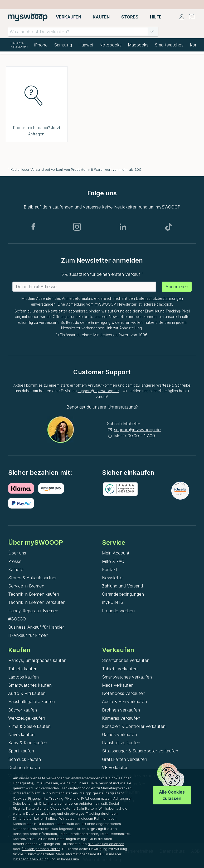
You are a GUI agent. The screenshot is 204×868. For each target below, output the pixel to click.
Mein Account (116, 553)
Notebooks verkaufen (124, 693)
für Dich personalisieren (41, 849)
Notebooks (110, 45)
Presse (15, 561)
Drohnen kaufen (24, 767)
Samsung (63, 45)
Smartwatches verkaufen (127, 677)
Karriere (16, 570)
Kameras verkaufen (121, 718)
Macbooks (138, 45)
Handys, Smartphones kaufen (37, 660)
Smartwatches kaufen (30, 685)
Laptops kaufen (23, 677)
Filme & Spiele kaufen (29, 726)
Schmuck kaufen (25, 759)
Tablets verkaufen (120, 669)
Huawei (86, 45)
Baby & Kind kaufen (28, 743)
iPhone (41, 45)
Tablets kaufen (23, 669)
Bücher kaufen (23, 710)
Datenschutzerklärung (31, 859)
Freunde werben (118, 611)
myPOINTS (113, 602)
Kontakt (110, 570)
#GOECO (17, 619)
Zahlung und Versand (122, 586)
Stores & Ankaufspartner (32, 578)
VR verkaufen (115, 767)
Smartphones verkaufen (126, 660)
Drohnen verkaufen (121, 710)
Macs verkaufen (118, 685)
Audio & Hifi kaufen (27, 693)
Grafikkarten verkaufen (125, 759)
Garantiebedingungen (123, 594)
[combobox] (83, 32)
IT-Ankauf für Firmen (28, 635)
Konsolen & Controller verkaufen (134, 726)
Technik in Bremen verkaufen (37, 602)
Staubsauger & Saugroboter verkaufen (140, 751)
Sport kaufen (21, 751)
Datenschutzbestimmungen (159, 298)
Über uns (17, 553)
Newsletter (113, 578)
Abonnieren (177, 287)
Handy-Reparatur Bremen (33, 611)
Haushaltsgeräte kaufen (32, 701)
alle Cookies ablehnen (106, 844)
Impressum (70, 859)
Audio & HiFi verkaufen (124, 701)
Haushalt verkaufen (121, 743)
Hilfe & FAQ (113, 561)
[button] (152, 32)
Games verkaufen (119, 734)
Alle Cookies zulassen (172, 795)
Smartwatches (169, 45)
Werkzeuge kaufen (27, 718)
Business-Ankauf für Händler (36, 627)
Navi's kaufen (21, 734)
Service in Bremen (26, 586)
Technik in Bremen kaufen (34, 594)
